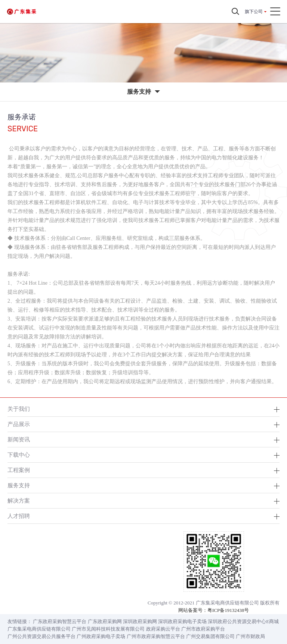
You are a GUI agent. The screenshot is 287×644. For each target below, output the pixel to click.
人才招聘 (19, 516)
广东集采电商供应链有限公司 (39, 629)
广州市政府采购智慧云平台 (156, 636)
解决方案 (19, 501)
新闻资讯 (19, 439)
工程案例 (19, 470)
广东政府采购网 (105, 621)
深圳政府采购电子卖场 (182, 621)
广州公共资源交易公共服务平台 (41, 636)
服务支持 (19, 485)
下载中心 (19, 455)
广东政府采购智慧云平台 (60, 621)
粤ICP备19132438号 (228, 610)
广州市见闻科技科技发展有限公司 (108, 629)
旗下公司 (254, 12)
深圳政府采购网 (140, 621)
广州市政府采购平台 (203, 629)
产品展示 (19, 424)
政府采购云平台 (163, 629)
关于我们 (19, 409)
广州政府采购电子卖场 (101, 636)
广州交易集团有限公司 (210, 636)
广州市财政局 (250, 636)
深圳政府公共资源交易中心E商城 (243, 621)
